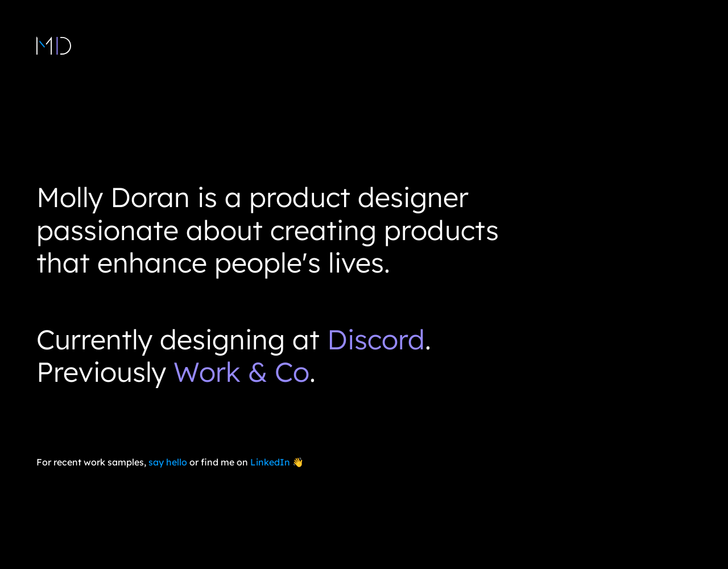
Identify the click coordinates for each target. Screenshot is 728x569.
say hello (168, 462)
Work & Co (241, 372)
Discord (376, 339)
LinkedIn (270, 462)
